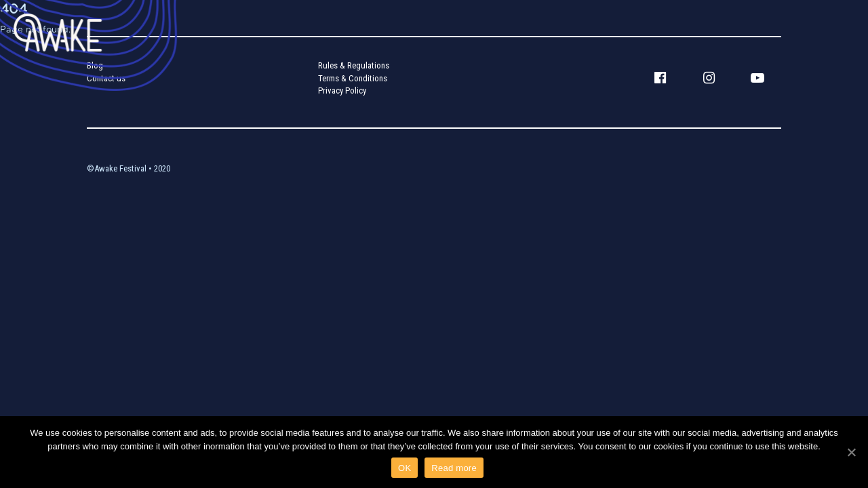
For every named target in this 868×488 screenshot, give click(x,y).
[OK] (851, 452)
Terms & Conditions (353, 78)
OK (405, 468)
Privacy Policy (342, 90)
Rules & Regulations (354, 65)
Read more (454, 468)
